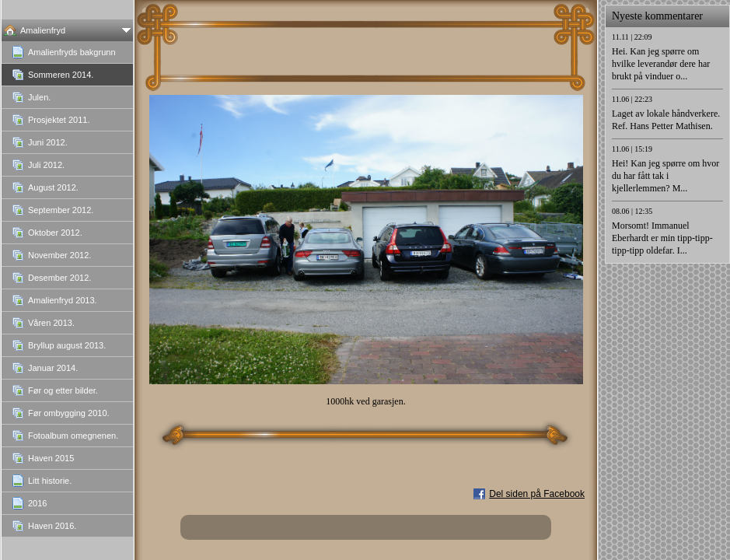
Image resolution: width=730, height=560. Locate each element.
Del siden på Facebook (537, 494)
